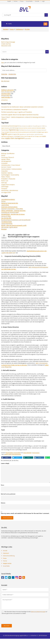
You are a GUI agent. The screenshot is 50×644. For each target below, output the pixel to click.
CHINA (43, 126)
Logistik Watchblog (7, 224)
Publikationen (19, 29)
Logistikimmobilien (30, 134)
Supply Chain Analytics (8, 185)
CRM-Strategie (15, 128)
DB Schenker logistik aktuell (9, 227)
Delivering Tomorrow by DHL (10, 203)
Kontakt (37, 1)
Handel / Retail (6, 159)
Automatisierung (5, 126)
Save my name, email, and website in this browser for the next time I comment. (25, 513)
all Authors (5, 100)
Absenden (7, 626)
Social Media (29, 1)
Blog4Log (4, 229)
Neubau (22, 136)
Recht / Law (5, 181)
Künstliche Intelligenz (37, 132)
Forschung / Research (8, 157)
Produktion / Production (8, 179)
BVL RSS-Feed (5, 81)
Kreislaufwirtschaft (27, 132)
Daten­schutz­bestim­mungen (38, 612)
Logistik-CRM (16, 134)
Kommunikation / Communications (11, 169)
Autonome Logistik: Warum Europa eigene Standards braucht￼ (20, 115)
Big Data (31, 126)
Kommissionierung (19, 132)
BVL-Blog (27, 29)
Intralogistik (7, 132)
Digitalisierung (14, 130)
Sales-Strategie (27, 136)
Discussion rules (6, 46)
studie (40, 136)
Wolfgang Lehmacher (8, 90)
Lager (43, 132)
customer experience (32, 128)
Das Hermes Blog (6, 218)
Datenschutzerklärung (9, 556)
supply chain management (15, 138)
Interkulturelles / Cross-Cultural (11, 165)
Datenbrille (39, 128)
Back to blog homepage (8, 42)
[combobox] (25, 146)
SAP (32, 136)
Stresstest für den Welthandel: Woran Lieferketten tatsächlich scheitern (22, 107)
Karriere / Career (6, 167)
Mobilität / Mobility (7, 173)
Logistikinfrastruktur (39, 134)
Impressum (6, 553)
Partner (16, 1)
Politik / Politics (6, 177)
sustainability (28, 138)
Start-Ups (4, 183)
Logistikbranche (23, 134)
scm (34, 136)
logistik (4, 134)
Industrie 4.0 (34, 130)
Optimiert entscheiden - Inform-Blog (12, 209)
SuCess (3, 201)
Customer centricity (23, 128)
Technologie (5, 187)
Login (43, 1)
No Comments (36, 453)
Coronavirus (7, 128)
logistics (46, 132)
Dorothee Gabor (6, 94)
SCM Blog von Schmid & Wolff (10, 212)
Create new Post (6, 44)
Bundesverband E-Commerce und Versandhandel (16, 220)
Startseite (6, 29)
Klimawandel (12, 132)
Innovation (39, 130)
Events (3, 155)
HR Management (6, 161)
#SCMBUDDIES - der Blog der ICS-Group (13, 214)
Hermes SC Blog (6, 216)
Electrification (28, 130)
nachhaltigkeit (17, 136)
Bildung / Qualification (8, 153)
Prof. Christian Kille (7, 92)
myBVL (9, 24)
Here (3, 63)
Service (12, 29)
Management (11, 136)
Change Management (37, 126)
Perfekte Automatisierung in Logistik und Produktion (17, 112)
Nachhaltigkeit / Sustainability (10, 175)
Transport (4, 188)
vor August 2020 (6, 192)
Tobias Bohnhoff (27, 453)
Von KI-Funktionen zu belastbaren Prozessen (14, 109)
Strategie (37, 136)
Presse (22, 1)
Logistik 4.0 (10, 134)
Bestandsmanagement (14, 126)
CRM (11, 128)
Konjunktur (5, 171)
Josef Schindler (6, 97)
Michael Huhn (5, 95)
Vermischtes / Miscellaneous (10, 190)
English (9, 1)
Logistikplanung (5, 136)
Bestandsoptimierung (24, 126)
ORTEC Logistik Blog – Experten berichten (13, 211)
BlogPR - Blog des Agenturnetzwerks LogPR (14, 225)
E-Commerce (22, 130)
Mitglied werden (7, 563)
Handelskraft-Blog (7, 222)
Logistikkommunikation (8, 199)
